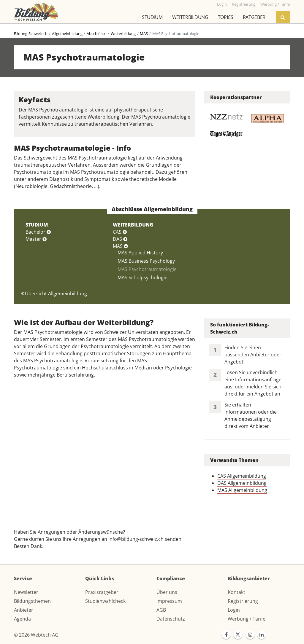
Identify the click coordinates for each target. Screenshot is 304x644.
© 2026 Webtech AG (36, 635)
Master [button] (36, 239)
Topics (226, 17)
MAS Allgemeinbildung (242, 490)
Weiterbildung (190, 17)
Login (234, 610)
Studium (152, 17)
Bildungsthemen (32, 601)
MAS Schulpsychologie (142, 278)
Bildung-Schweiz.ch (31, 34)
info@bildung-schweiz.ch (136, 539)
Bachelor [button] (38, 232)
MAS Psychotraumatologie (147, 269)
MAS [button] (120, 246)
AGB (161, 610)
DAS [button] (120, 239)
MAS (144, 34)
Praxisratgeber (102, 592)
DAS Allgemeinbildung (242, 483)
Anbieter (24, 610)
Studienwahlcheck (105, 601)
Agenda (22, 619)
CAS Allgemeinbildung (242, 476)
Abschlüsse (96, 34)
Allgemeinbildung (67, 34)
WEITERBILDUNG (133, 225)
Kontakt (236, 592)
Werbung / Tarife (247, 619)
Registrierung (243, 601)
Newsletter (26, 592)
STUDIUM (37, 225)
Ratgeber (254, 17)
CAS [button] (120, 232)
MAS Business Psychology (146, 261)
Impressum (169, 601)
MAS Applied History (140, 253)
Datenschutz (171, 619)
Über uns (167, 592)
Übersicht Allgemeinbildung (54, 294)
